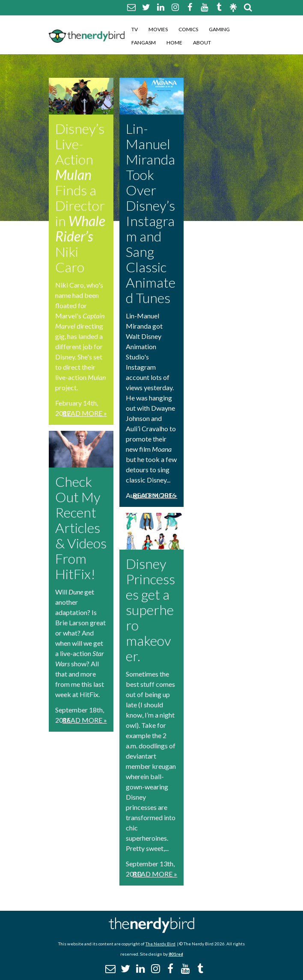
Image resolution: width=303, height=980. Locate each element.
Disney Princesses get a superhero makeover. (150, 610)
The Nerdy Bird (160, 944)
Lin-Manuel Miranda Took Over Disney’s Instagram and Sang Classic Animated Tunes (151, 213)
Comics (188, 29)
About (202, 43)
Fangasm (144, 43)
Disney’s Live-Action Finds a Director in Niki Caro (80, 198)
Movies (158, 29)
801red (176, 954)
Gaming (219, 29)
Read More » (85, 413)
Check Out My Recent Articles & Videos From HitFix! (81, 528)
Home (174, 43)
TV (135, 29)
